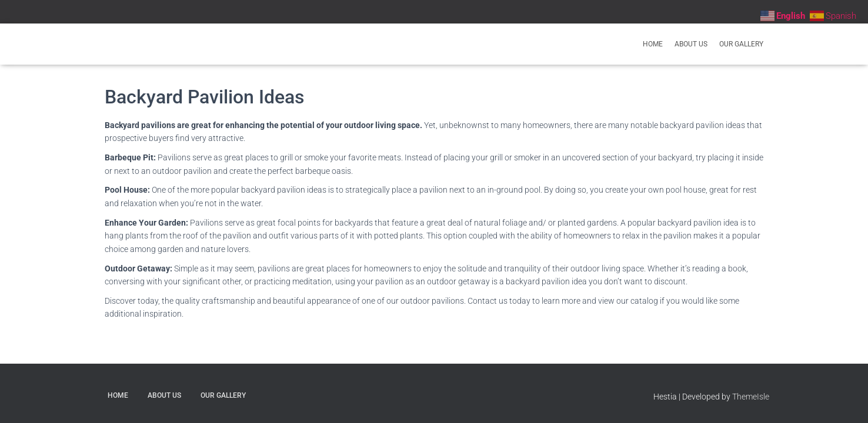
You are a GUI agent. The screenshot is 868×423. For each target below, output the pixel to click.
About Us (691, 44)
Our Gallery (741, 44)
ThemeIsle (751, 397)
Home (653, 44)
